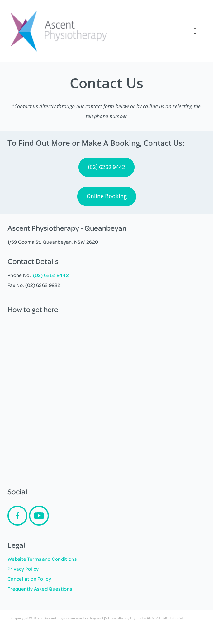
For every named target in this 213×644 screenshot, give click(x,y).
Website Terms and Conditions (42, 559)
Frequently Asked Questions (40, 589)
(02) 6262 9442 (51, 275)
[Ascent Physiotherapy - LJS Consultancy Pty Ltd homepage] (92, 31)
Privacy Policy (23, 569)
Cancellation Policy (29, 579)
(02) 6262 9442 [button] (107, 167)
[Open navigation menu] (180, 31)
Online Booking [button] (107, 196)
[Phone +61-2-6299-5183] (195, 31)
